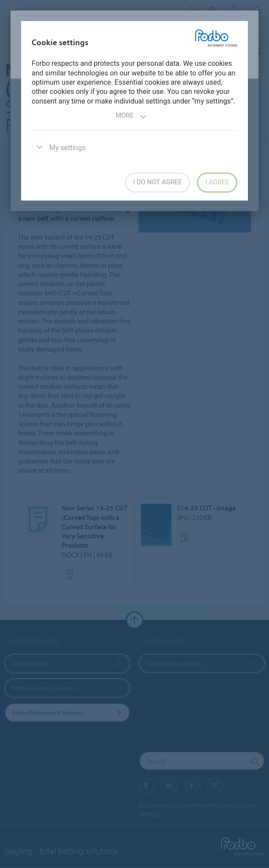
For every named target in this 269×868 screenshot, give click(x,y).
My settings (59, 148)
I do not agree (158, 182)
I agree (217, 182)
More (131, 117)
